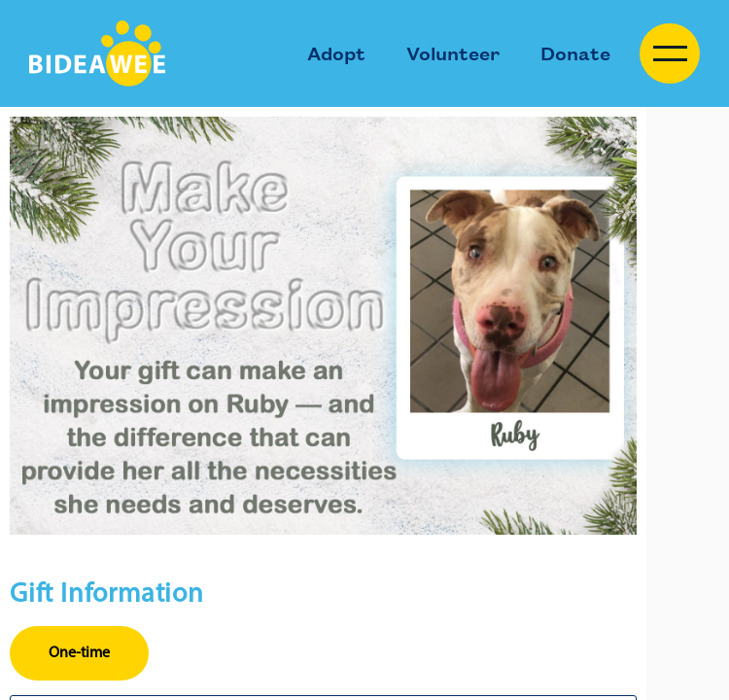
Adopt (336, 52)
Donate (575, 52)
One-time (79, 653)
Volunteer (453, 52)
